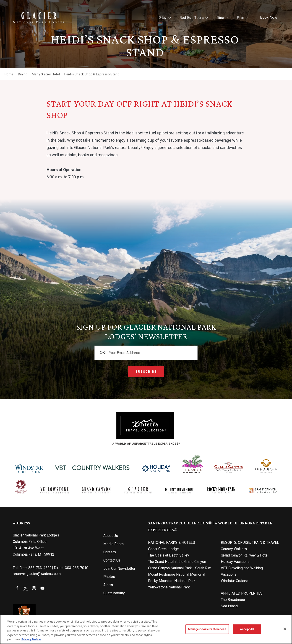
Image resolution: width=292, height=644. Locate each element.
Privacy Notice (31, 639)
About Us (111, 536)
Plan (240, 18)
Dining (23, 74)
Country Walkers (234, 549)
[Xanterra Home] (38, 18)
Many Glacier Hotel (46, 74)
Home (9, 74)
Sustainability (114, 593)
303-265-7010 (77, 568)
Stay (163, 18)
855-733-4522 (40, 568)
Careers (110, 552)
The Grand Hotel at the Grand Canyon (177, 562)
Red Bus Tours (192, 18)
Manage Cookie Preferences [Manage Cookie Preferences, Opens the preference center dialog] (207, 629)
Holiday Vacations (235, 562)
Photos (109, 577)
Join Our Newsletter (119, 568)
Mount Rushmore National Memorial (177, 574)
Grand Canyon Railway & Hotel (245, 555)
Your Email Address (125, 353)
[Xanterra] (146, 428)
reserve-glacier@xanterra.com (37, 574)
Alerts (108, 585)
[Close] (285, 629)
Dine (220, 18)
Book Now (269, 17)
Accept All (247, 629)
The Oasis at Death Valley (169, 555)
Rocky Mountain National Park (172, 581)
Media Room (113, 544)
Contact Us (112, 560)
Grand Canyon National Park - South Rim (180, 568)
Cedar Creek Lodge (163, 549)
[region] (146, 629)
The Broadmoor (233, 600)
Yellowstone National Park (169, 587)
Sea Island (229, 606)
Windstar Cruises (235, 581)
